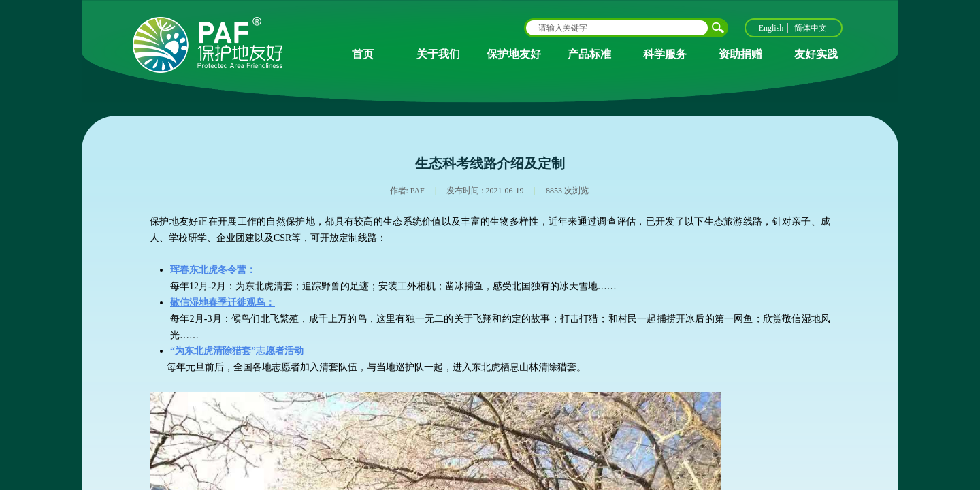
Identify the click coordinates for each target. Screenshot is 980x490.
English (771, 28)
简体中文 (811, 28)
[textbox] (617, 28)
